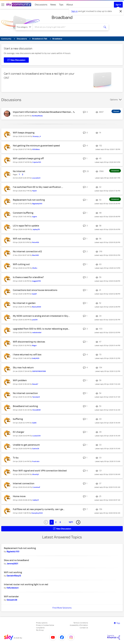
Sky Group (40, 630)
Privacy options (42, 623)
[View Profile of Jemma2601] (12, 564)
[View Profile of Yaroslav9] (36, 397)
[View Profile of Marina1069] (37, 307)
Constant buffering (23, 213)
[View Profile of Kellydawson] (13, 588)
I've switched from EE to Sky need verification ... (38, 187)
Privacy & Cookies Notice (45, 625)
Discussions (41, 5)
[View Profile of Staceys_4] (37, 136)
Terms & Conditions (81, 623)
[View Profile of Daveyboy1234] (37, 513)
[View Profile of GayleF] (34, 294)
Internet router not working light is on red (26, 584)
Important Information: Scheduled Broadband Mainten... (43, 112)
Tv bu (16, 458)
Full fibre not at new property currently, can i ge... (39, 509)
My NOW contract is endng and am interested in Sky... (41, 316)
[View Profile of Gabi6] (34, 423)
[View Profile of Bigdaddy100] (37, 204)
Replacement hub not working (29, 200)
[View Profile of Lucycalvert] (36, 178)
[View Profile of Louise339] (36, 436)
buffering (18, 419)
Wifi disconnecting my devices (29, 342)
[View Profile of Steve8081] (37, 410)
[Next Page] (78, 522)
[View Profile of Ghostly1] (36, 474)
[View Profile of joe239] (35, 320)
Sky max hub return (23, 368)
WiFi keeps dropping (24, 133)
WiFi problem (20, 380)
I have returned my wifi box (27, 355)
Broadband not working (25, 406)
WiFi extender (11, 596)
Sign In (118, 5)
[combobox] (67, 27)
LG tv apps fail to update (26, 226)
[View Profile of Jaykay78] (36, 229)
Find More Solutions (62, 608)
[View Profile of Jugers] (34, 217)
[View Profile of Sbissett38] (12, 600)
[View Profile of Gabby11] (36, 500)
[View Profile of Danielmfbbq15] (14, 576)
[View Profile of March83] (36, 255)
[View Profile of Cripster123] (37, 162)
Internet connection (24, 483)
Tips (61, 5)
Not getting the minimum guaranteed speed (36, 146)
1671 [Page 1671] (71, 522)
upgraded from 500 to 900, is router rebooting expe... (41, 329)
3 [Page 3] (60, 522)
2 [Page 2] (56, 522)
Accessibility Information (79, 625)
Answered (115, 171)
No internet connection (25, 393)
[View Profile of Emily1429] (36, 358)
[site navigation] (3, 5)
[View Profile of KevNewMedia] (37, 116)
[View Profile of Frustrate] (36, 461)
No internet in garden (24, 303)
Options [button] (114, 100)
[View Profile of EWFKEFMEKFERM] (39, 371)
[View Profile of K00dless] (36, 149)
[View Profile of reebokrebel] (37, 333)
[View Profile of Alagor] (34, 345)
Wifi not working (22, 239)
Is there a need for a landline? (28, 277)
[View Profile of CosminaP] (36, 487)
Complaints (40, 628)
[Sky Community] (19, 5)
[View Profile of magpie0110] (36, 281)
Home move (19, 496)
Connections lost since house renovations (35, 290)
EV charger (19, 432)
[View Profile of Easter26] (36, 449)
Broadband (62, 17)
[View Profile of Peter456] (35, 242)
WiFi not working (13, 572)
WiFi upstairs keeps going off (28, 158)
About (70, 5)
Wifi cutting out (21, 264)
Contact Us (84, 628)
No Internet (19, 171)
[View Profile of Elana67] (35, 384)
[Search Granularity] (24, 27)
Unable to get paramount (26, 445)
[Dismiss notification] (121, 11)
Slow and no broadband (16, 560)
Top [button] (118, 623)
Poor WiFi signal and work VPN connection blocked (40, 471)
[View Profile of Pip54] (34, 191)
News (53, 5)
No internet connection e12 (27, 251)
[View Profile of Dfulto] (35, 268)
